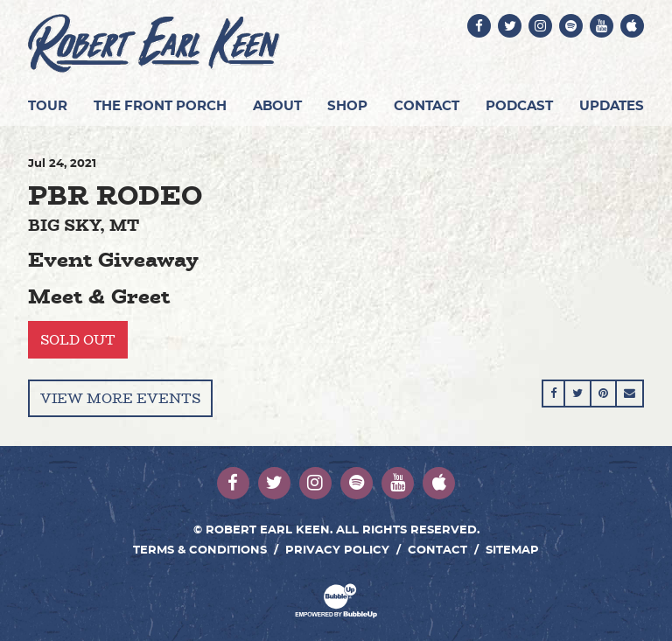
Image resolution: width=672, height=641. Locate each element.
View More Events (120, 398)
